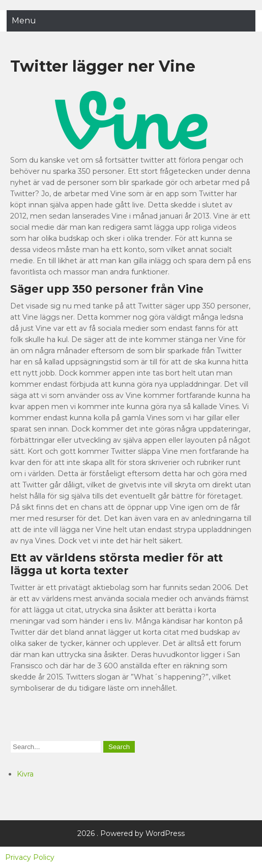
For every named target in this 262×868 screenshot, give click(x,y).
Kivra (25, 774)
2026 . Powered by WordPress (131, 833)
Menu (24, 21)
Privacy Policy (30, 857)
